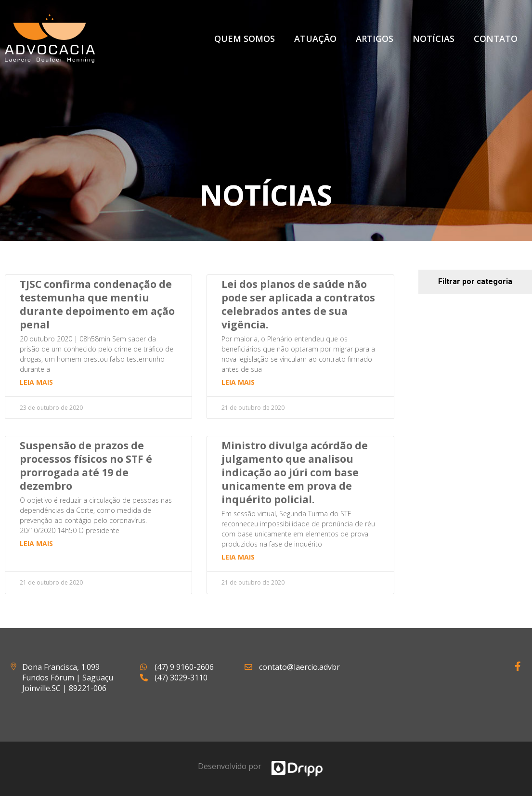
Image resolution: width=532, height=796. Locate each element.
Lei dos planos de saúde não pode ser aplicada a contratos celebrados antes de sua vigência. (298, 304)
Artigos (375, 39)
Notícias (434, 39)
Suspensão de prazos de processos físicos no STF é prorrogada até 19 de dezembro (86, 466)
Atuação (315, 39)
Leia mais (36, 382)
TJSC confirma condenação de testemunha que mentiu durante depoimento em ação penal (97, 304)
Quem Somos (245, 39)
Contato (496, 39)
